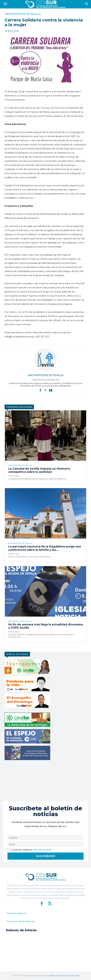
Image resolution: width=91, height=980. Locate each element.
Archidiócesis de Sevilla (23, 14)
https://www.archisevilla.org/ (46, 380)
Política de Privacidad (59, 976)
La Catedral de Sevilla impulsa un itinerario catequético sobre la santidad (39, 470)
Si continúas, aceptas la (29, 850)
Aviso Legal (74, 976)
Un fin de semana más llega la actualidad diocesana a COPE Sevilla (45, 626)
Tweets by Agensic (16, 913)
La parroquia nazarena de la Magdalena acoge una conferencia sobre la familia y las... (45, 548)
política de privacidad (42, 850)
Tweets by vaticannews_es (20, 921)
